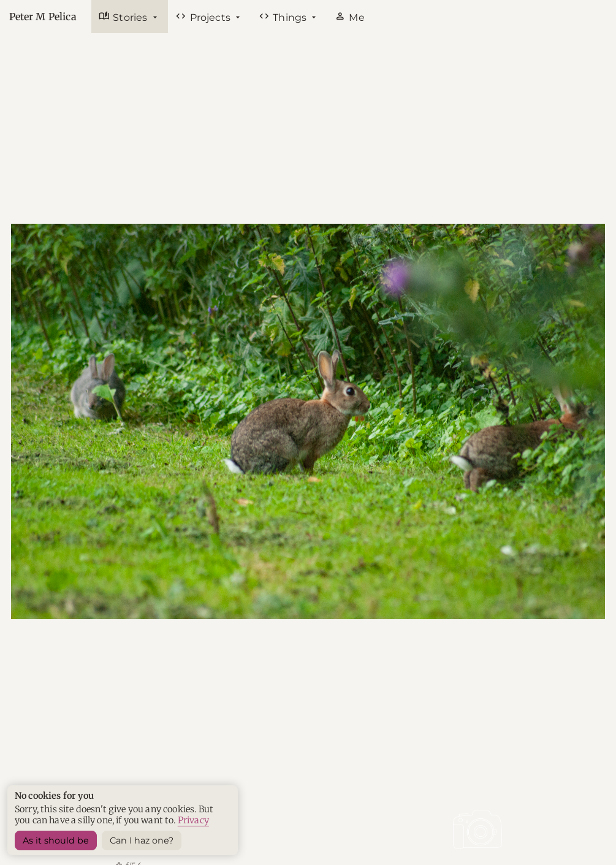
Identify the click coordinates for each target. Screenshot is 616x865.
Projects (204, 17)
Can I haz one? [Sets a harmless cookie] (142, 840)
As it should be (56, 840)
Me (350, 17)
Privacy (193, 820)
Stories (124, 17)
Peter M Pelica (43, 17)
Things (284, 17)
